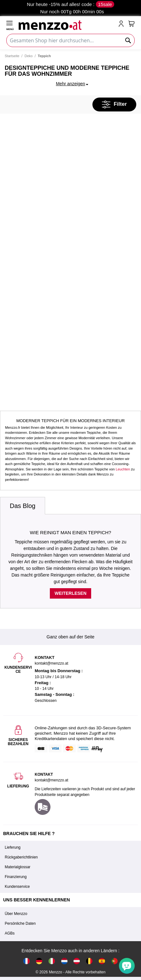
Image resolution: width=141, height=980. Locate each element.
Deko (29, 56)
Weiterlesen (70, 593)
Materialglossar (18, 867)
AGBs (10, 933)
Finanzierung (16, 877)
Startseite (12, 56)
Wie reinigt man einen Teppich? (71, 532)
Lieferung (13, 847)
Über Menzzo (16, 914)
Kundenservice (17, 887)
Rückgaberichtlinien (21, 857)
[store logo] (67, 24)
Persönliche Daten (20, 923)
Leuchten (123, 469)
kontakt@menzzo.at (51, 780)
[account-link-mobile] (122, 24)
